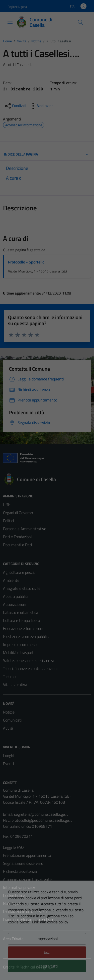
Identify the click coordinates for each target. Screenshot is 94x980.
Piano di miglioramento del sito (29, 919)
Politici (8, 521)
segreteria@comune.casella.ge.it (41, 814)
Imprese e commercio (21, 644)
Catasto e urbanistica (21, 612)
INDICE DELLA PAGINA (47, 155)
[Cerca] (80, 22)
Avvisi (8, 728)
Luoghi (9, 756)
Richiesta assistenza (20, 871)
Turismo (9, 676)
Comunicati (12, 720)
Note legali (12, 903)
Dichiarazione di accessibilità (26, 911)
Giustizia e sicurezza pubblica (27, 636)
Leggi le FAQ (13, 847)
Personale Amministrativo (25, 529)
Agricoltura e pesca (19, 572)
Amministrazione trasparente (27, 879)
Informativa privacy (19, 887)
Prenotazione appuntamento (27, 855)
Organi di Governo (18, 513)
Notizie (9, 712)
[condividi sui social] (15, 106)
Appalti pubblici (16, 596)
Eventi (8, 764)
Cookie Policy (14, 895)
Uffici (7, 505)
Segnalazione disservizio (23, 863)
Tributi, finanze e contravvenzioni (30, 668)
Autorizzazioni (15, 604)
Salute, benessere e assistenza (29, 660)
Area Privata (13, 939)
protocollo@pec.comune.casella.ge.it (42, 820)
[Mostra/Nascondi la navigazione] (10, 22)
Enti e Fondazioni (17, 537)
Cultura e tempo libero (21, 620)
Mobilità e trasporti (19, 652)
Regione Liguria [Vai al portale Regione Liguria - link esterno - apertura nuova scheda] (17, 7)
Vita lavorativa (15, 684)
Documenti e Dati (17, 545)
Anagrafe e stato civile (22, 588)
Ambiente (11, 580)
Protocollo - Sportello (26, 262)
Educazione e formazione (24, 628)
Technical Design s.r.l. (37, 967)
